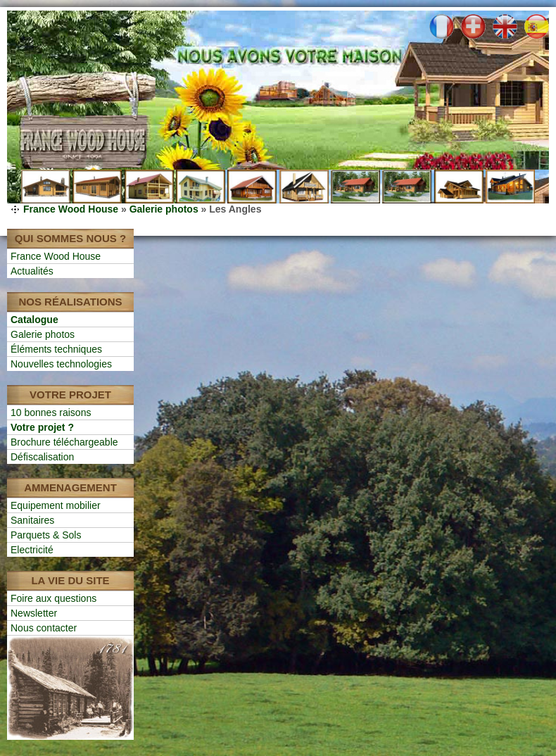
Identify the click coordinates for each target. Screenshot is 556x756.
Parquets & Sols (46, 535)
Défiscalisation (42, 457)
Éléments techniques (56, 349)
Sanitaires (32, 520)
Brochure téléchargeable (64, 442)
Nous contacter (44, 628)
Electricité (32, 550)
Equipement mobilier (56, 505)
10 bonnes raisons (51, 412)
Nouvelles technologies (61, 364)
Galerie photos (164, 209)
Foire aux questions (53, 598)
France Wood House (71, 209)
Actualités (32, 271)
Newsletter (34, 613)
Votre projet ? (42, 427)
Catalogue (34, 320)
